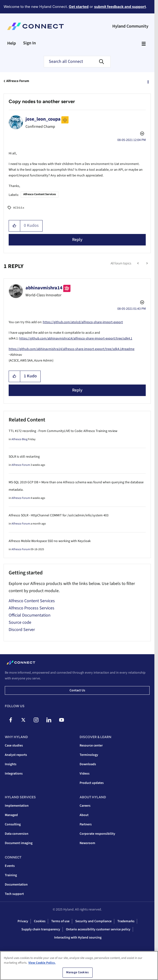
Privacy (23, 921)
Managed (11, 815)
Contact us (77, 690)
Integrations (14, 774)
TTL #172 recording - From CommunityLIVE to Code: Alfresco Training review (63, 431)
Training (11, 875)
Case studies (14, 746)
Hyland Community (130, 26)
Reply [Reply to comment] (77, 390)
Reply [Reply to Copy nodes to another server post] (77, 240)
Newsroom (87, 843)
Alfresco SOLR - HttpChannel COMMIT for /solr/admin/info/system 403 (59, 515)
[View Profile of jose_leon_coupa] (43, 119)
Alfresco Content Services (40, 194)
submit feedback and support (120, 7)
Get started (79, 7)
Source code (20, 622)
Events (10, 866)
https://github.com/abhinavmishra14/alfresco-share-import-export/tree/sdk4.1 (76, 338)
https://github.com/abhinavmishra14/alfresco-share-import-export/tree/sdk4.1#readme (72, 349)
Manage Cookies (77, 974)
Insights (11, 764)
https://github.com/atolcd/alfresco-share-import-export (83, 322)
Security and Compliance (93, 921)
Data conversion (17, 834)
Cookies (40, 921)
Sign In (29, 43)
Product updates (92, 783)
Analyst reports (16, 755)
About (84, 815)
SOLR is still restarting (24, 457)
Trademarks (126, 921)
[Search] (77, 62)
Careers (85, 806)
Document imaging (19, 843)
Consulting (13, 824)
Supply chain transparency (41, 929)
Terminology (89, 755)
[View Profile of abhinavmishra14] (44, 288)
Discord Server (22, 630)
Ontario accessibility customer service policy (98, 929)
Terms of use (60, 921)
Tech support (14, 894)
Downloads (88, 764)
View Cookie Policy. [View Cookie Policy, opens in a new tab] (42, 964)
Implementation (17, 806)
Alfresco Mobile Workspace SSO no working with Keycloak (50, 541)
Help (12, 43)
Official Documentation (30, 615)
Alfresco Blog (19, 439)
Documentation (16, 885)
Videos (85, 774)
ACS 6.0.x (19, 208)
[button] (15, 226)
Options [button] (148, 81)
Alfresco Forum (18, 81)
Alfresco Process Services (32, 608)
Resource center (91, 746)
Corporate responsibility (97, 834)
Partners (86, 824)
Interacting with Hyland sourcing (78, 938)
